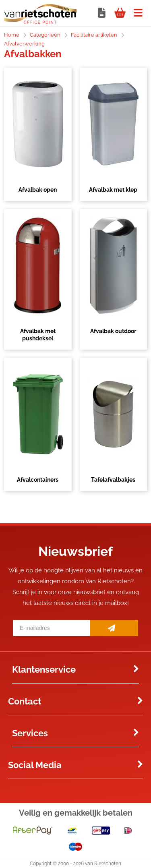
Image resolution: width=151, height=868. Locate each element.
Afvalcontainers (38, 480)
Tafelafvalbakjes (113, 480)
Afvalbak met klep (113, 190)
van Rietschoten (103, 864)
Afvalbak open (38, 190)
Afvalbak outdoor (113, 331)
